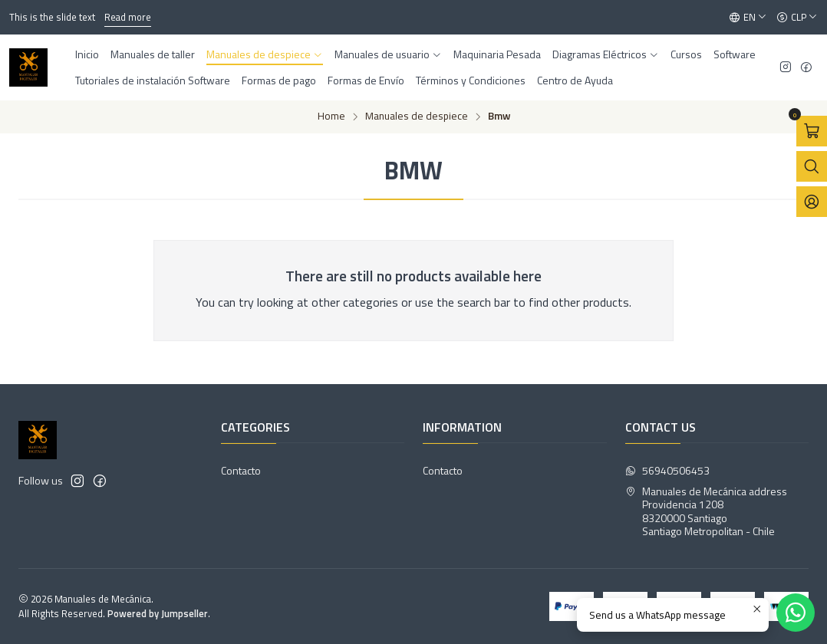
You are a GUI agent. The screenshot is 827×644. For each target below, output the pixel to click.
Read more (128, 17)
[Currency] (797, 18)
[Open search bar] (812, 166)
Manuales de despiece (417, 117)
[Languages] (748, 18)
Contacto (241, 470)
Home (331, 117)
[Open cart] (812, 131)
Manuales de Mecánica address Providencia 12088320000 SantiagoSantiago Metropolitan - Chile (706, 511)
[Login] (812, 202)
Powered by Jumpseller (158, 613)
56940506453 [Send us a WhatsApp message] (667, 470)
